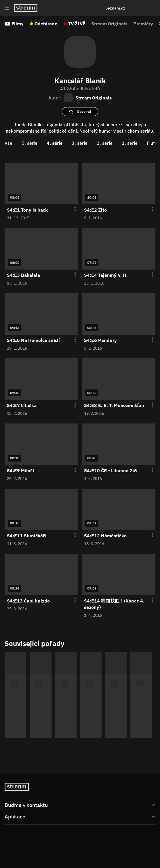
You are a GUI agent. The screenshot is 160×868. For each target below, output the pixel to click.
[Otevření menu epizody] (72, 210)
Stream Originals (109, 24)
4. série (55, 143)
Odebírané (46, 24)
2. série (105, 143)
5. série (29, 143)
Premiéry (143, 24)
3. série (80, 143)
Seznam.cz (115, 8)
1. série (130, 143)
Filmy (18, 24)
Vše (8, 143)
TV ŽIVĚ (77, 24)
